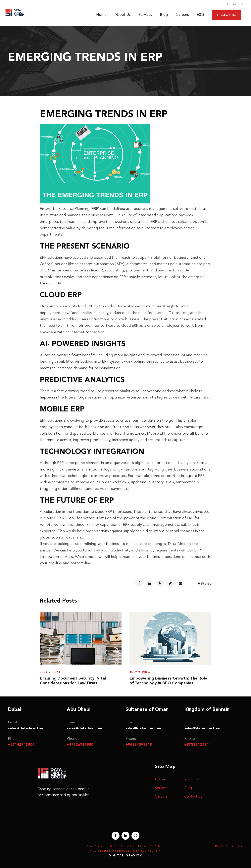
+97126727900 (80, 745)
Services (145, 15)
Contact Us (226, 15)
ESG (200, 15)
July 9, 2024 (50, 672)
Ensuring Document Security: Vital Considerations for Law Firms (73, 681)
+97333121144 (198, 745)
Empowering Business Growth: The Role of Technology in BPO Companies (168, 681)
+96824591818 (139, 745)
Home (101, 15)
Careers (182, 15)
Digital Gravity (125, 856)
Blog (164, 15)
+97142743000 (21, 745)
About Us (123, 15)
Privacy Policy (228, 846)
